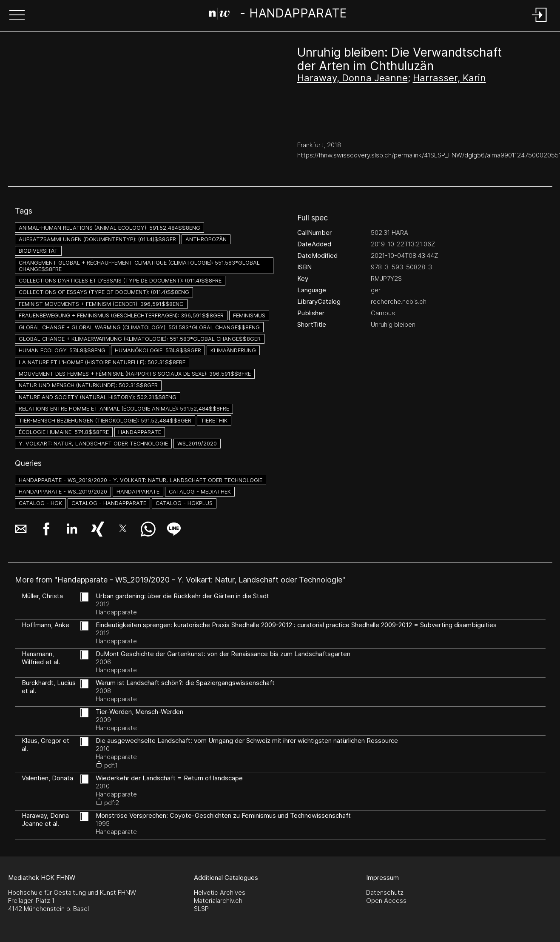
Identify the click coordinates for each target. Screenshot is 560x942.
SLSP (201, 909)
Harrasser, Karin (449, 78)
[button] (17, 16)
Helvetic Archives (220, 892)
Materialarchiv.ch (218, 901)
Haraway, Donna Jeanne (352, 78)
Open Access (386, 901)
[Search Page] (278, 15)
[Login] (540, 23)
